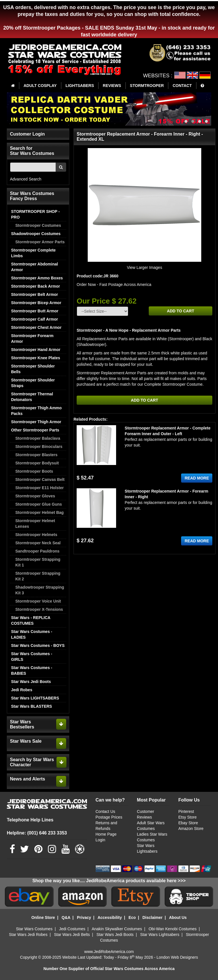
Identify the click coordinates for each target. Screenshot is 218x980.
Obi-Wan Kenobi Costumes (172, 929)
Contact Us (105, 811)
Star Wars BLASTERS (32, 706)
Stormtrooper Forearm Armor (32, 339)
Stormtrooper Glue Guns (39, 504)
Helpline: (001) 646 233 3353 (37, 833)
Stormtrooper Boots (34, 471)
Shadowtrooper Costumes (36, 234)
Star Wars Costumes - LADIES (32, 634)
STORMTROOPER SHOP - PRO (35, 214)
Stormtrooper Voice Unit (38, 601)
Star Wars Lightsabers (160, 935)
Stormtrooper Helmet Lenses (35, 524)
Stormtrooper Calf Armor (34, 319)
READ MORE (197, 478)
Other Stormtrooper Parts (35, 430)
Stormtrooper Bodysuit (37, 463)
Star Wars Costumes (34, 929)
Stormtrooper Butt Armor (35, 311)
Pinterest (186, 811)
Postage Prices (109, 817)
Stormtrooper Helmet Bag (39, 512)
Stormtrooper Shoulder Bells (33, 369)
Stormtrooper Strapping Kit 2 (38, 576)
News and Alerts (28, 779)
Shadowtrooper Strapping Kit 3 (40, 590)
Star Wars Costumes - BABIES (32, 670)
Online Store (43, 917)
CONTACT (182, 86)
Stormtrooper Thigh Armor (36, 422)
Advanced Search (26, 179)
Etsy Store (187, 817)
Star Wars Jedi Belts (72, 935)
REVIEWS (112, 86)
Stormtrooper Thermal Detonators (32, 397)
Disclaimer (153, 917)
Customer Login (27, 134)
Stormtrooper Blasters (36, 455)
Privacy (84, 917)
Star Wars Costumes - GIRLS (32, 657)
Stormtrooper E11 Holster (39, 488)
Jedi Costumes (72, 929)
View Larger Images (144, 267)
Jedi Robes (22, 690)
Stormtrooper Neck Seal (38, 543)
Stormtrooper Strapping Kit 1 (38, 562)
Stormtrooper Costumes (38, 225)
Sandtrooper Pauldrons (37, 551)
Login (100, 840)
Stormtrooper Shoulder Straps (33, 383)
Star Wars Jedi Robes (28, 935)
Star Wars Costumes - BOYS (38, 645)
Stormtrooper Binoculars (39, 447)
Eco (132, 917)
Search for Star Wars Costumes (32, 151)
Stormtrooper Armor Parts (40, 242)
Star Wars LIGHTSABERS (35, 698)
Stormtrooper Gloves (35, 496)
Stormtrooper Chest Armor (36, 327)
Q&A (66, 917)
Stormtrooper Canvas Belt (40, 479)
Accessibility (110, 917)
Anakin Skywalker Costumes (117, 929)
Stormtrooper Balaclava (38, 438)
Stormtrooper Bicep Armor (36, 303)
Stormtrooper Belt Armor (34, 294)
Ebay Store (188, 823)
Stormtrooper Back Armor (35, 286)
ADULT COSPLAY (40, 86)
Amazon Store (191, 829)
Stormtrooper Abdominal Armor (34, 267)
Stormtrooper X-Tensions (39, 609)
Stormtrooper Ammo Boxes (37, 278)
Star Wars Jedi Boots (31, 682)
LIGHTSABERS (80, 86)
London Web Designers (177, 957)
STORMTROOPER (147, 86)
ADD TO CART (181, 311)
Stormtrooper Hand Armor (36, 350)
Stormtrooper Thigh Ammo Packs (36, 411)
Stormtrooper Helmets (36, 535)
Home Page (106, 834)
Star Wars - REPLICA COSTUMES (31, 620)
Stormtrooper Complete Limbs (33, 253)
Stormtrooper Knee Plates (36, 358)
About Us (178, 917)
